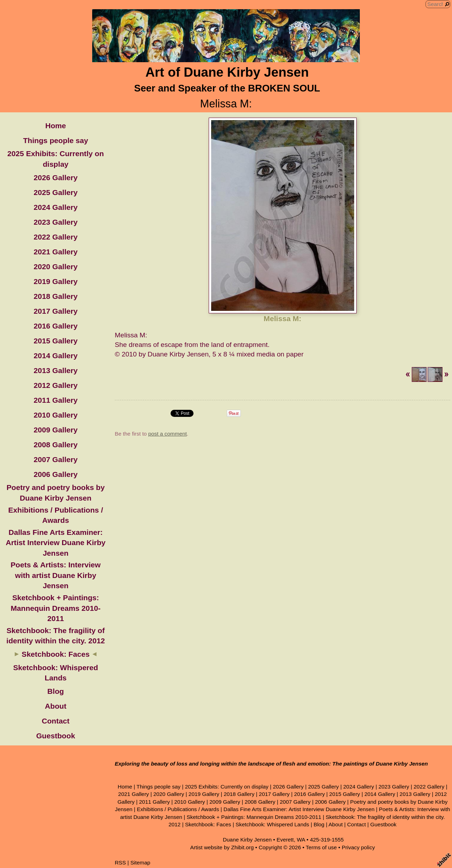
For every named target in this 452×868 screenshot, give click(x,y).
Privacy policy (358, 847)
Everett (285, 840)
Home (56, 126)
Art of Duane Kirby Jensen (227, 72)
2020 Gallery (55, 267)
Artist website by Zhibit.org (222, 847)
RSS (120, 863)
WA (301, 840)
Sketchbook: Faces (55, 654)
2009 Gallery (55, 430)
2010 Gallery (55, 415)
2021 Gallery (55, 252)
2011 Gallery (55, 400)
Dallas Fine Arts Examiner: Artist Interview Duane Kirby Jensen (56, 543)
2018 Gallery (55, 296)
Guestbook (55, 736)
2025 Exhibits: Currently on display (227, 787)
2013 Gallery (55, 370)
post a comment (168, 434)
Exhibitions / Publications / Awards (178, 809)
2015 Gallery (55, 341)
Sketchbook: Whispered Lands (272, 824)
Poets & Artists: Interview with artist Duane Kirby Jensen (56, 575)
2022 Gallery (55, 237)
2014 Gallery (55, 356)
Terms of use (321, 847)
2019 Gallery (55, 281)
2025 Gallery (55, 192)
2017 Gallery (55, 311)
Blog (56, 691)
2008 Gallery (55, 445)
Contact (56, 721)
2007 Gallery (55, 459)
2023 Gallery (55, 222)
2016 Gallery (55, 326)
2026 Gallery (55, 178)
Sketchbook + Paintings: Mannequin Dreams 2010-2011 (56, 608)
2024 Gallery (55, 207)
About (56, 706)
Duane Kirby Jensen (247, 840)
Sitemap (140, 863)
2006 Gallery (55, 474)
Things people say (55, 140)
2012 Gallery (55, 385)
